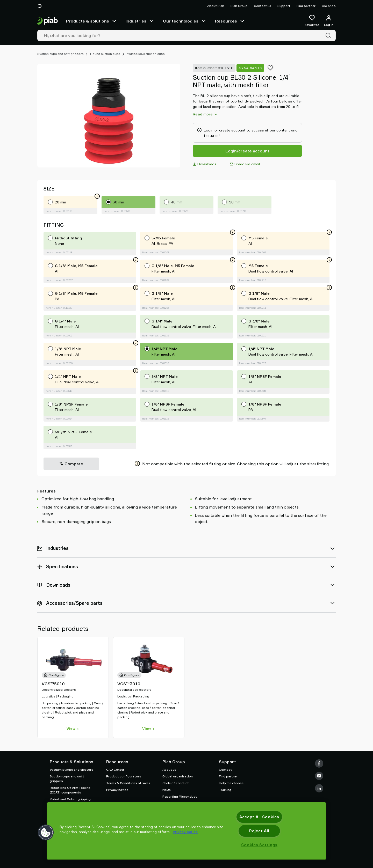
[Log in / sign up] (329, 21)
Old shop (329, 6)
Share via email (245, 164)
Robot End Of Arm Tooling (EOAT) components (70, 790)
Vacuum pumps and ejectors (71, 770)
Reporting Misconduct (180, 796)
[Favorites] (312, 21)
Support (284, 6)
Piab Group (239, 6)
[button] (46, 833)
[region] (187, 831)
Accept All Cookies (259, 817)
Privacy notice (117, 790)
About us (169, 770)
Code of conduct (176, 783)
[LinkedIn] (319, 788)
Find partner (306, 6)
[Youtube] (319, 776)
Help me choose (231, 783)
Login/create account (247, 151)
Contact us (263, 6)
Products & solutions (92, 21)
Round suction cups (105, 54)
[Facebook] (319, 763)
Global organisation (178, 776)
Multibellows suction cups (146, 54)
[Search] (329, 35)
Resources (230, 21)
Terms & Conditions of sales (128, 783)
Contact (225, 770)
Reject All (259, 831)
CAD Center (115, 770)
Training (225, 790)
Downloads (205, 164)
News (167, 790)
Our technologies (185, 21)
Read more (205, 114)
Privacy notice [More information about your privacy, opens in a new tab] (185, 832)
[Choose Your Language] (41, 6)
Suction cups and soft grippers (60, 54)
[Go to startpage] (48, 21)
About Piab (216, 6)
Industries (140, 21)
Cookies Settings (259, 845)
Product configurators (124, 776)
